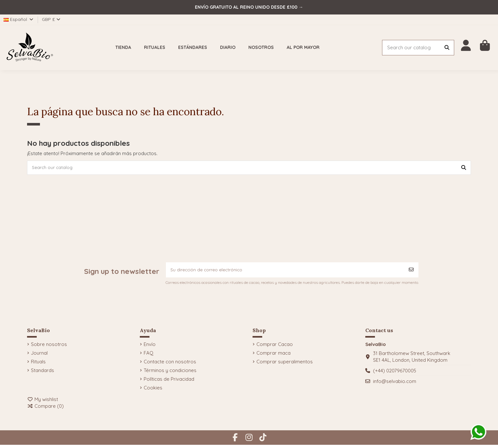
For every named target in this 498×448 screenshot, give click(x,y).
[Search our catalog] (447, 48)
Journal (39, 356)
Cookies (153, 391)
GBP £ (51, 19)
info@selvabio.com (395, 384)
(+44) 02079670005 (395, 374)
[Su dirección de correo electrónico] (285, 272)
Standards (43, 373)
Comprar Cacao (275, 347)
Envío (150, 347)
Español (19, 19)
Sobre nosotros (49, 347)
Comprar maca (273, 356)
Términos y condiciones (170, 373)
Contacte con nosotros (170, 365)
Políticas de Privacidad (169, 382)
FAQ (148, 356)
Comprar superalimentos (285, 365)
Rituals (38, 365)
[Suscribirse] (411, 272)
